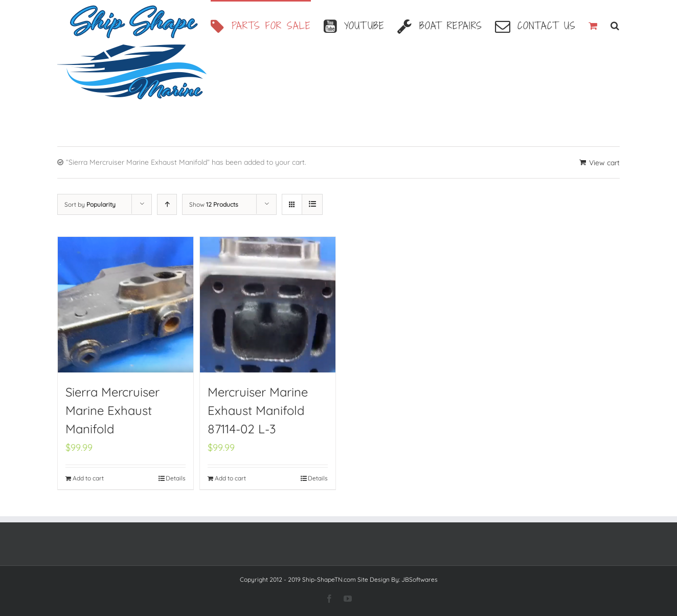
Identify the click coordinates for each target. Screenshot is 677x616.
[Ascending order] (167, 204)
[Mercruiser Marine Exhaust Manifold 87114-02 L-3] (268, 305)
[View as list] (312, 204)
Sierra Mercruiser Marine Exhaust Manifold (112, 410)
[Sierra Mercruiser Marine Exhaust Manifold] (126, 305)
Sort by (90, 204)
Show (214, 204)
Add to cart (88, 478)
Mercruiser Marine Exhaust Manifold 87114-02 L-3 (258, 410)
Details (176, 478)
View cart (604, 163)
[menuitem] (267, 25)
